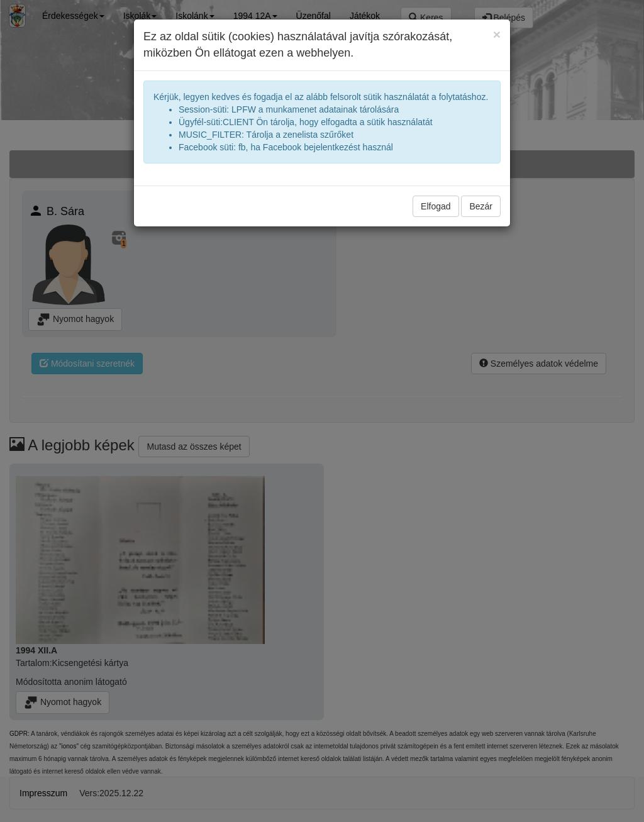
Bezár (481, 206)
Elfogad (436, 206)
